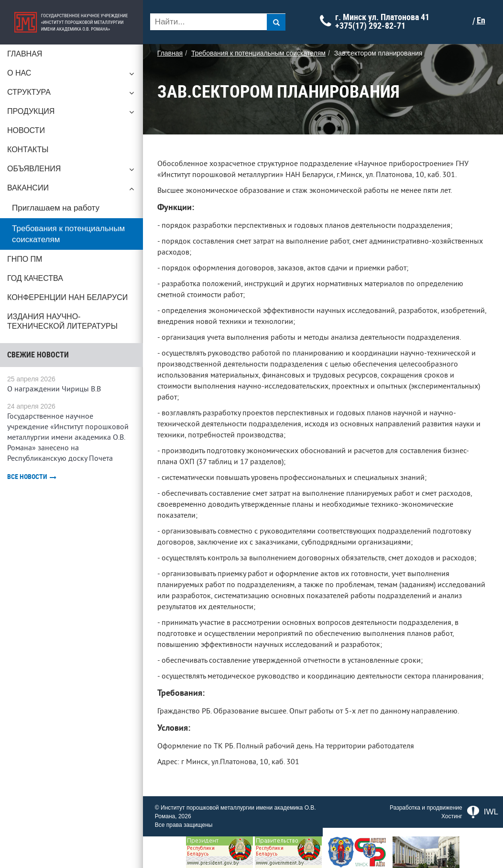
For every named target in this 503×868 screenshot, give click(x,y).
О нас (72, 76)
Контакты (28, 150)
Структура (72, 95)
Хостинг (452, 816)
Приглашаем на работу (56, 208)
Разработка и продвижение (426, 808)
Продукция (72, 114)
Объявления (72, 171)
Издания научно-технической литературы (62, 321)
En (481, 21)
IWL (483, 812)
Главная (25, 54)
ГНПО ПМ (25, 259)
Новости (26, 130)
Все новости (32, 477)
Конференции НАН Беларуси (67, 297)
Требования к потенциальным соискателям (68, 234)
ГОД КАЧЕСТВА (35, 278)
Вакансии (72, 190)
